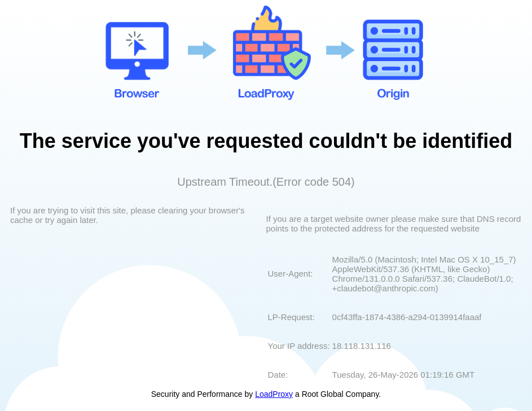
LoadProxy (274, 394)
